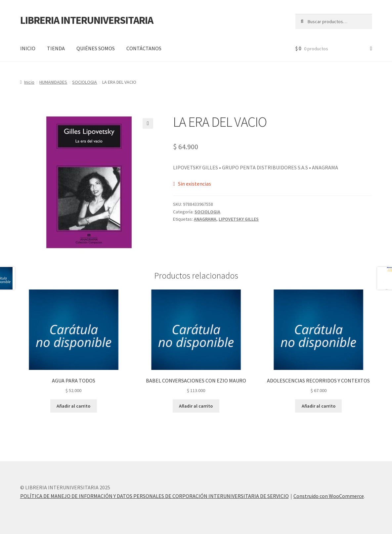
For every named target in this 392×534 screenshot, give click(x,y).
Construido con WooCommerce (329, 496)
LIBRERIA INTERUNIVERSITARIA (87, 20)
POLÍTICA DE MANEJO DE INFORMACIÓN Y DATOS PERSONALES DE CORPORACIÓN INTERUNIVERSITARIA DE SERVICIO (154, 496)
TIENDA (56, 48)
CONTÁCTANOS (144, 48)
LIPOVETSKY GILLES (239, 219)
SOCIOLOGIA (85, 82)
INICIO (28, 48)
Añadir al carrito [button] (73, 406)
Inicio (29, 82)
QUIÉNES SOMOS (96, 48)
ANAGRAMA (205, 219)
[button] (148, 123)
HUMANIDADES (53, 82)
